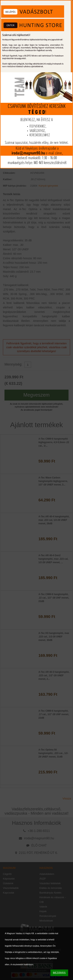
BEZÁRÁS (59, 973)
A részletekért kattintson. (22, 964)
